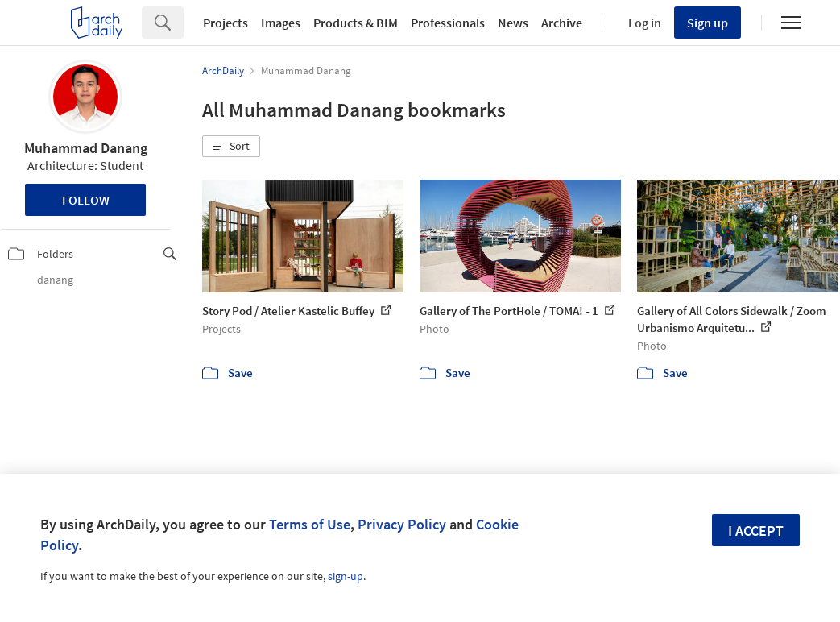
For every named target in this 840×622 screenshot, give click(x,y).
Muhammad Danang (86, 148)
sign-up (346, 576)
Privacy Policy (402, 524)
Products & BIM (356, 23)
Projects (226, 23)
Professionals (448, 23)
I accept (756, 531)
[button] (231, 147)
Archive (562, 23)
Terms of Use (310, 524)
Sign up (708, 23)
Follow (86, 200)
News (513, 23)
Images (281, 23)
